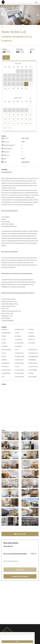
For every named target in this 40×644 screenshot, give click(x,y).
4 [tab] (11, 27)
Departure (19, 49)
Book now (20, 570)
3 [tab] (8, 27)
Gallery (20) (20, 534)
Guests (32, 49)
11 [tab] (32, 27)
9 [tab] (26, 27)
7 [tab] (20, 27)
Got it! (17, 642)
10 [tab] (29, 27)
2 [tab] (5, 27)
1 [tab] (2, 27)
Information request (20, 576)
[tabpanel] (20, 15)
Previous (2, 15)
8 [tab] (23, 27)
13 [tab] (38, 27)
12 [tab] (35, 27)
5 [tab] (14, 27)
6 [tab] (17, 27)
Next (38, 15)
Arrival (5, 49)
